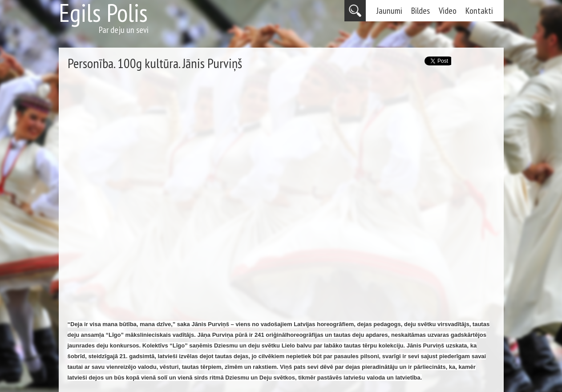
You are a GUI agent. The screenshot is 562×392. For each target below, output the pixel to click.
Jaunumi (389, 11)
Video (448, 11)
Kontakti (479, 11)
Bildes (420, 11)
